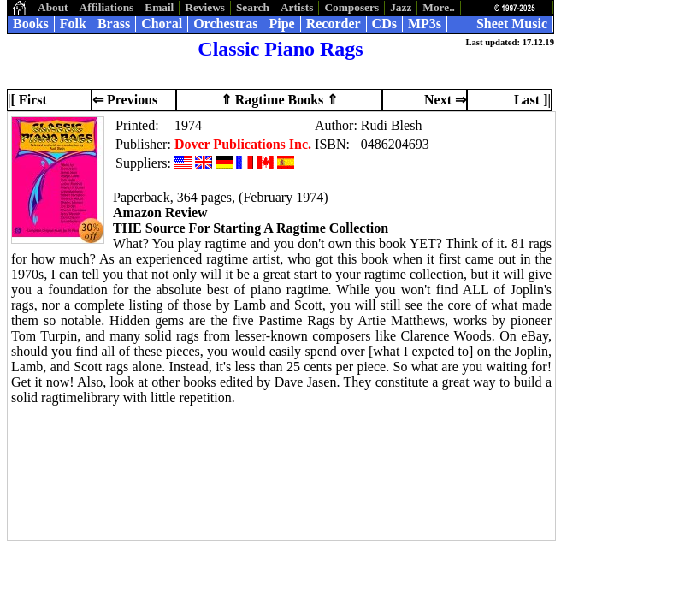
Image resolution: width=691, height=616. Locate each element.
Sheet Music (512, 24)
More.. (439, 7)
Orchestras (225, 24)
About (53, 7)
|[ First (27, 100)
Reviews (205, 7)
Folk (73, 24)
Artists (297, 7)
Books (31, 24)
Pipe (281, 24)
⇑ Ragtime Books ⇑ (280, 100)
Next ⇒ (445, 100)
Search (253, 7)
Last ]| (532, 100)
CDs (384, 24)
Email (159, 7)
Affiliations (107, 7)
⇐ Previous (125, 100)
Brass (114, 24)
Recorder (334, 24)
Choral (162, 24)
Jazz (401, 7)
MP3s (425, 24)
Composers (351, 7)
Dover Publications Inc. (243, 144)
